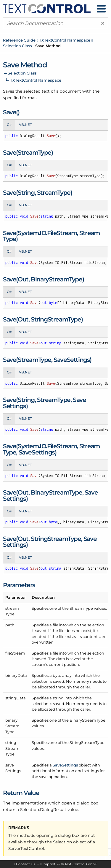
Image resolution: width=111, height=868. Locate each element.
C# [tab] (9, 125)
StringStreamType (87, 742)
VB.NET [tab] (25, 125)
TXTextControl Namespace (65, 40)
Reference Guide (19, 40)
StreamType (81, 608)
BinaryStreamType (87, 720)
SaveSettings (65, 765)
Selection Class (17, 46)
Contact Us (26, 864)
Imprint (49, 864)
